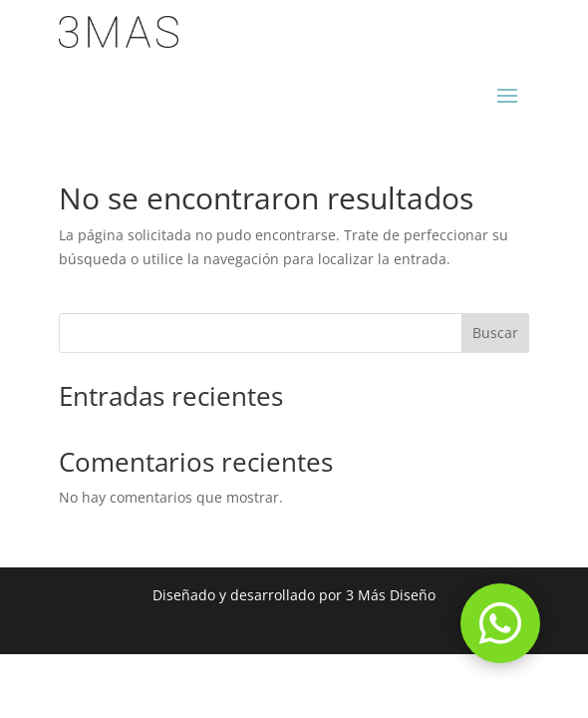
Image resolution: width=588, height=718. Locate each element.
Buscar (495, 333)
